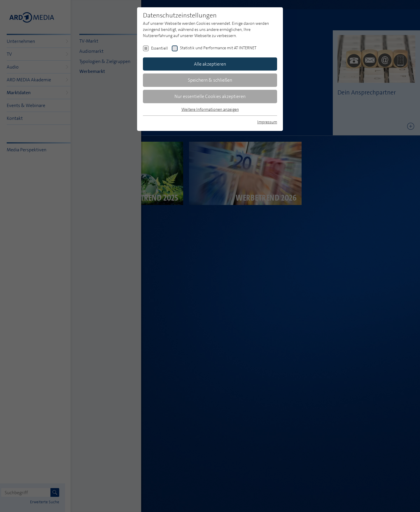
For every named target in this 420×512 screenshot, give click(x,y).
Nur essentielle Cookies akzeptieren (210, 96)
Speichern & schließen (210, 80)
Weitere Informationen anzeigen (210, 109)
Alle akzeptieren (210, 64)
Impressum (267, 122)
